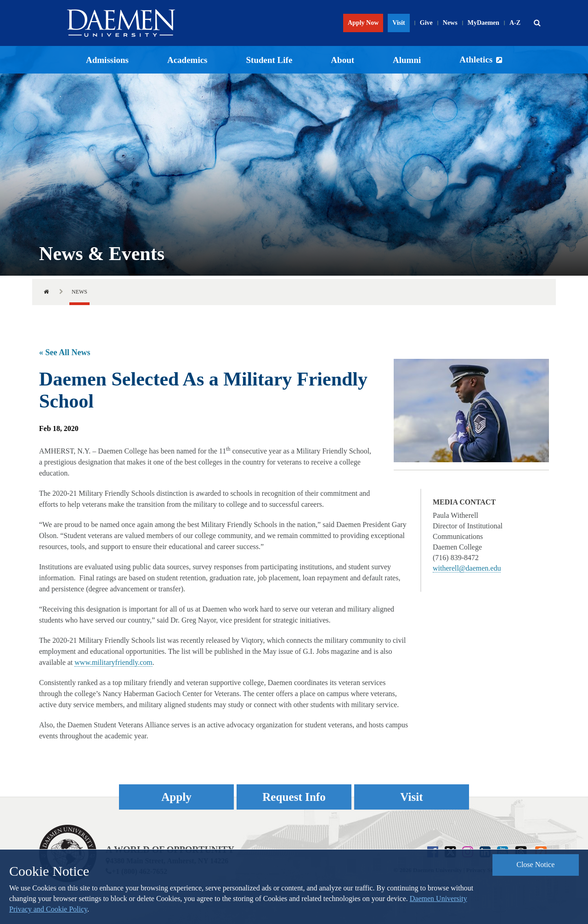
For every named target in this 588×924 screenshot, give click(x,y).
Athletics (476, 60)
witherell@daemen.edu (467, 568)
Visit (399, 23)
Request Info (294, 797)
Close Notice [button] (535, 864)
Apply (176, 797)
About (342, 60)
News (450, 23)
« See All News (65, 352)
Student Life (269, 60)
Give (426, 23)
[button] (537, 23)
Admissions (107, 60)
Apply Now (363, 23)
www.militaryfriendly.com (113, 662)
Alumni (407, 60)
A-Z (515, 23)
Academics (187, 60)
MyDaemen (483, 23)
